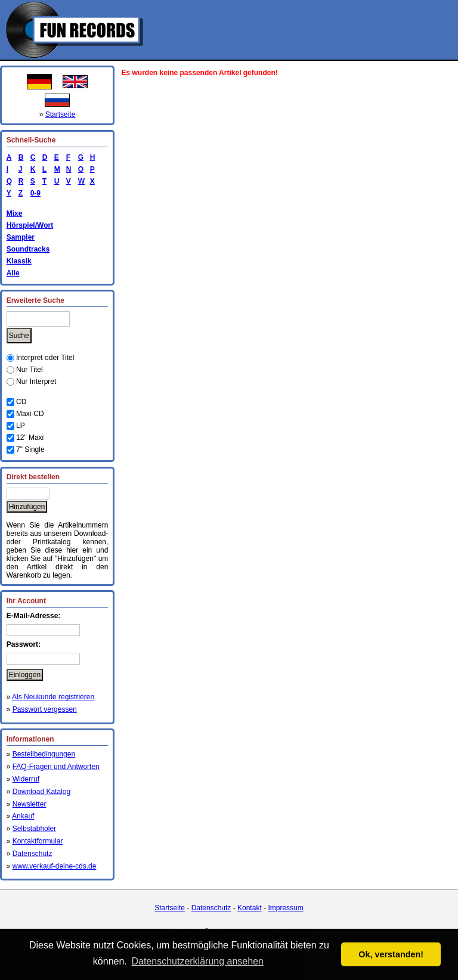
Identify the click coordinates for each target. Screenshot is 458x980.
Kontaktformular (38, 841)
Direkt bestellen (33, 477)
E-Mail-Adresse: (34, 616)
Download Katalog (41, 792)
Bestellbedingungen (44, 754)
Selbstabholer (34, 829)
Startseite (61, 114)
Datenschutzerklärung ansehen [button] (197, 961)
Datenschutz (33, 854)
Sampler (21, 237)
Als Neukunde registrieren (53, 697)
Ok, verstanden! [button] (391, 954)
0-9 (33, 193)
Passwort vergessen (45, 709)
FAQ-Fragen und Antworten (56, 767)
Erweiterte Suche (35, 300)
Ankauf (23, 816)
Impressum (285, 908)
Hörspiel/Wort (30, 225)
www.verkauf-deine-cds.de (55, 866)
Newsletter (30, 804)
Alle (13, 273)
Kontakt (250, 908)
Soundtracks (28, 249)
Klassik (19, 261)
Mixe (15, 213)
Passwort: (24, 644)
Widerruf (26, 779)
